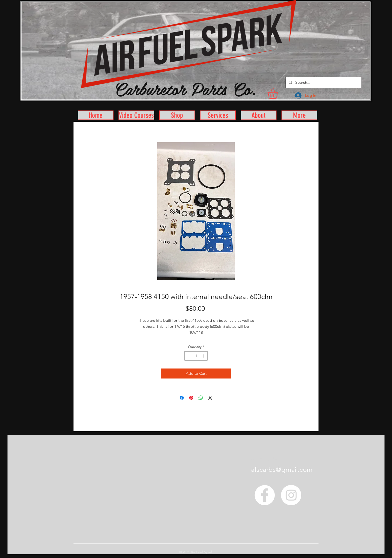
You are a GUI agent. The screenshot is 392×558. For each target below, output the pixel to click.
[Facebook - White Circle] (265, 495)
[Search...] (323, 83)
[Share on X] (210, 398)
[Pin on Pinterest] (191, 398)
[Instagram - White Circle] (291, 495)
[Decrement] (188, 356)
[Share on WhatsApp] (201, 398)
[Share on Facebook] (182, 398)
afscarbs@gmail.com (282, 469)
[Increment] (204, 356)
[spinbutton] (196, 356)
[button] (279, 93)
